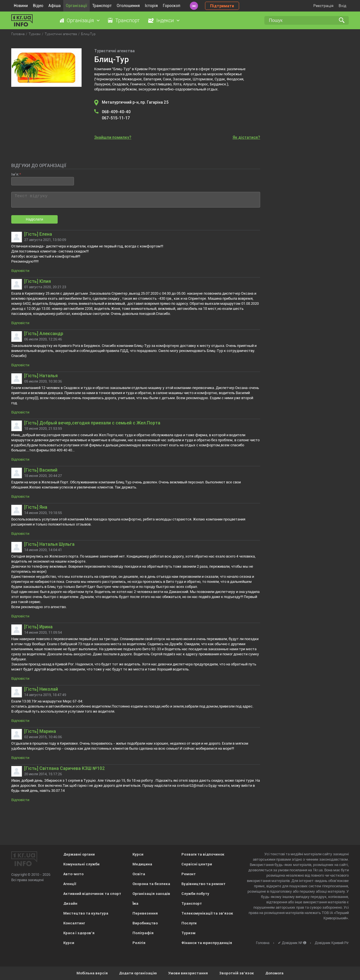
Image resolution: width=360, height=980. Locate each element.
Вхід (342, 6)
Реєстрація (323, 6)
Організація (80, 20)
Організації (76, 6)
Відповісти (20, 271)
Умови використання (188, 973)
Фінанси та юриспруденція (207, 943)
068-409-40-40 (116, 112)
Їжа (135, 903)
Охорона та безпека (151, 884)
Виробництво (145, 923)
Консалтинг (74, 923)
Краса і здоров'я (79, 933)
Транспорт (102, 6)
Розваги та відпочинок (203, 854)
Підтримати (222, 6)
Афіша (55, 6)
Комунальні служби (81, 864)
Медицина (142, 864)
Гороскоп (172, 6)
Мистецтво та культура (86, 913)
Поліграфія (143, 933)
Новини (21, 6)
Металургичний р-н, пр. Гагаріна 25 (135, 102)
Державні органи (79, 854)
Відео (38, 6)
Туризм (188, 933)
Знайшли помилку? (113, 137)
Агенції (70, 884)
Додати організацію (138, 973)
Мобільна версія (92, 973)
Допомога (274, 973)
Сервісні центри (197, 864)
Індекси (165, 20)
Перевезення (145, 913)
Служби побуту (195, 894)
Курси (69, 943)
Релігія (139, 943)
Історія (151, 6)
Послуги (189, 923)
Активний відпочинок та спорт (92, 894)
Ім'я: (15, 174)
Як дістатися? (246, 137)
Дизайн (70, 903)
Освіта (139, 874)
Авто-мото (73, 874)
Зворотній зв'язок (237, 973)
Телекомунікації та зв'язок (207, 913)
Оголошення (128, 6)
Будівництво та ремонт (203, 884)
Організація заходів (151, 894)
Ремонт (189, 874)
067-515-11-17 (116, 118)
